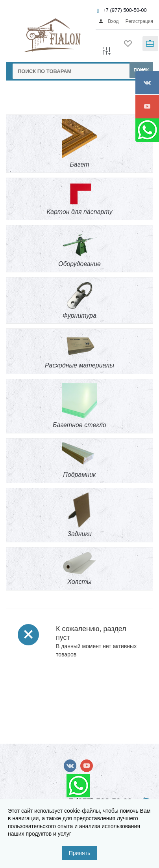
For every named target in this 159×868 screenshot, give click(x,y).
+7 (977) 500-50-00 (125, 10)
